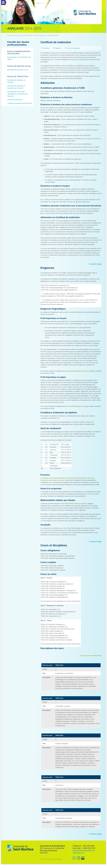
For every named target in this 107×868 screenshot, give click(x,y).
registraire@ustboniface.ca (84, 851)
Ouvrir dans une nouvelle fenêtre (91, 656)
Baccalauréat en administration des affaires (19, 58)
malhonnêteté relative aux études (75, 504)
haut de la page (96, 264)
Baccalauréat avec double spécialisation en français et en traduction (18, 94)
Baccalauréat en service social (18, 70)
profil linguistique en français (80, 371)
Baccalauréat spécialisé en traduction (16, 81)
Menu (3, 1)
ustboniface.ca (78, 853)
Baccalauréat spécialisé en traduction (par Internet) (16, 87)
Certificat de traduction (15, 100)
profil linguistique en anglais (79, 406)
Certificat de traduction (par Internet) (19, 103)
